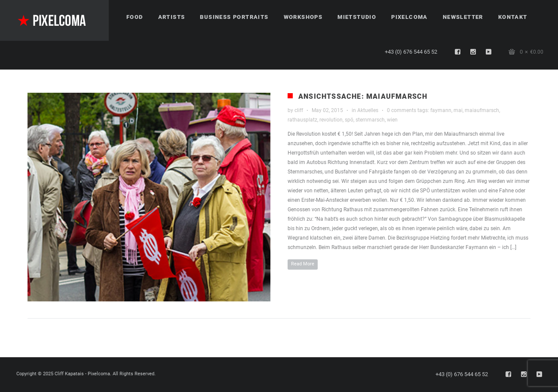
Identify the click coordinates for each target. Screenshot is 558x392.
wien (392, 120)
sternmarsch (370, 120)
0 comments (402, 110)
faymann (441, 110)
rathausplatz (302, 120)
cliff (299, 110)
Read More (303, 264)
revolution (331, 120)
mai (458, 110)
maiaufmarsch (482, 110)
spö (349, 120)
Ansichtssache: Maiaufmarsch (363, 96)
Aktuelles (368, 110)
